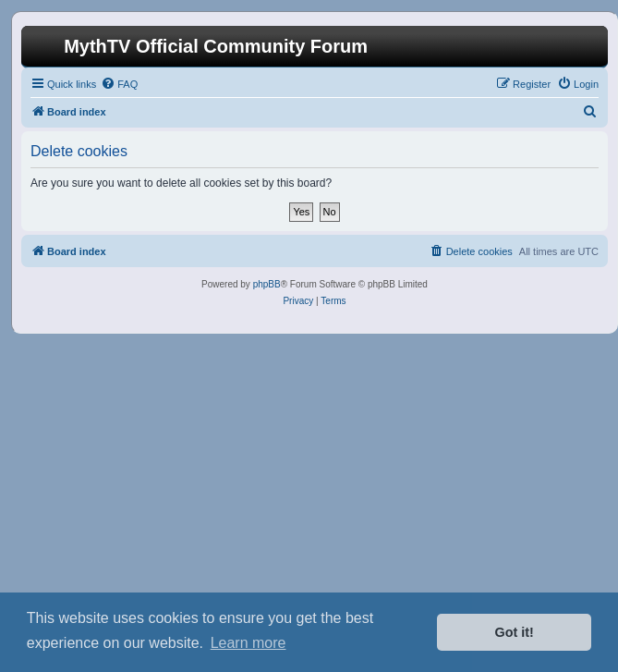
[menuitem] (119, 84)
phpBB (267, 284)
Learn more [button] (248, 643)
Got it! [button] (515, 632)
